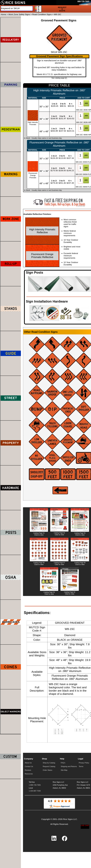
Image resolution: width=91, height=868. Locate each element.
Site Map (64, 770)
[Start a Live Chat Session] (85, 827)
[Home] (13, 3)
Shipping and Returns (69, 766)
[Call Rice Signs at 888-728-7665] (83, 2)
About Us (28, 763)
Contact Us (29, 766)
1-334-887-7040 (35, 791)
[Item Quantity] (81, 103)
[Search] (17, 8)
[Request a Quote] (62, 9)
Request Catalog (49, 766)
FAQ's (63, 763)
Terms (81, 766)
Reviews (28, 770)
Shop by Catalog (49, 763)
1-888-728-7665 (35, 785)
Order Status (47, 770)
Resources (29, 774)
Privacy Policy (84, 763)
